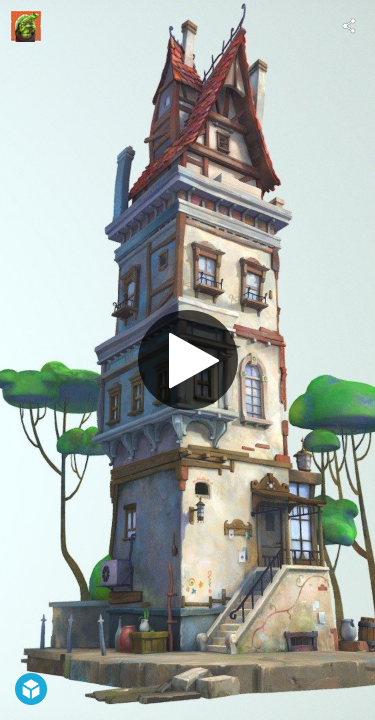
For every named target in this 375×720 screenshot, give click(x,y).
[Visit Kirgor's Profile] (26, 26)
